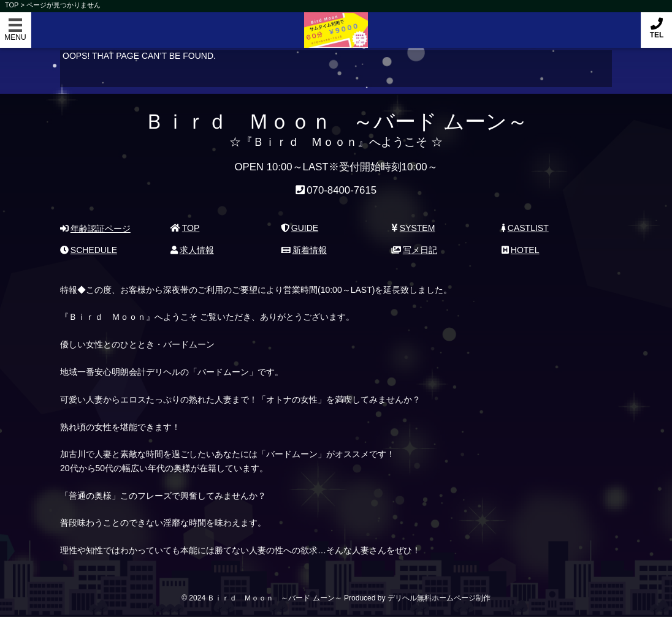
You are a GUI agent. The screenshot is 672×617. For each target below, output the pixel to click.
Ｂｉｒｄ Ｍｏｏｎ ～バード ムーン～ (336, 24)
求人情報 (192, 250)
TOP (185, 228)
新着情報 (304, 250)
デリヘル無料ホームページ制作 (439, 598)
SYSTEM (413, 228)
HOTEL (520, 250)
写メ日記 (414, 250)
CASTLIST (525, 228)
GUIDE (300, 228)
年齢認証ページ (95, 229)
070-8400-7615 (342, 190)
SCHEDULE (89, 250)
